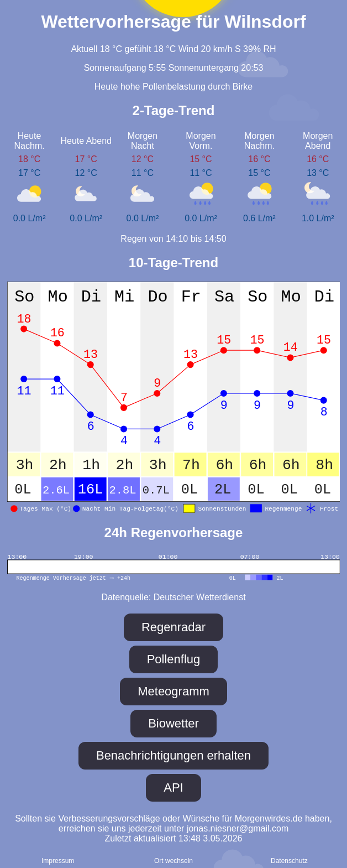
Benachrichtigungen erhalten (173, 755)
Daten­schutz (289, 861)
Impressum (58, 861)
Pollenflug (174, 659)
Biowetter (173, 723)
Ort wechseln (173, 861)
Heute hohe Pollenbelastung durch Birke (173, 87)
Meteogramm (173, 691)
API (173, 788)
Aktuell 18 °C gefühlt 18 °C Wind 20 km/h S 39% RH (173, 49)
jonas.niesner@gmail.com (238, 828)
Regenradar (173, 627)
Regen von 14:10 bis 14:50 (173, 239)
